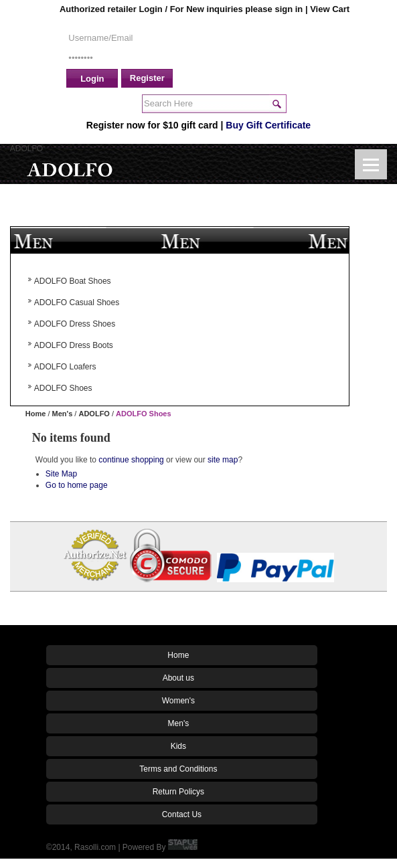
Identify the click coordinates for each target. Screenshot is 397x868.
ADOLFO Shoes (144, 414)
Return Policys (178, 792)
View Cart (330, 9)
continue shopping (131, 460)
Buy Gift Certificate (268, 125)
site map (223, 460)
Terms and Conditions (178, 769)
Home (36, 414)
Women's (178, 701)
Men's (63, 414)
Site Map (61, 474)
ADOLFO (94, 414)
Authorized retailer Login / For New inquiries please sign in (182, 9)
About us (178, 678)
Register (147, 78)
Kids (178, 746)
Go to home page (77, 485)
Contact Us (182, 814)
